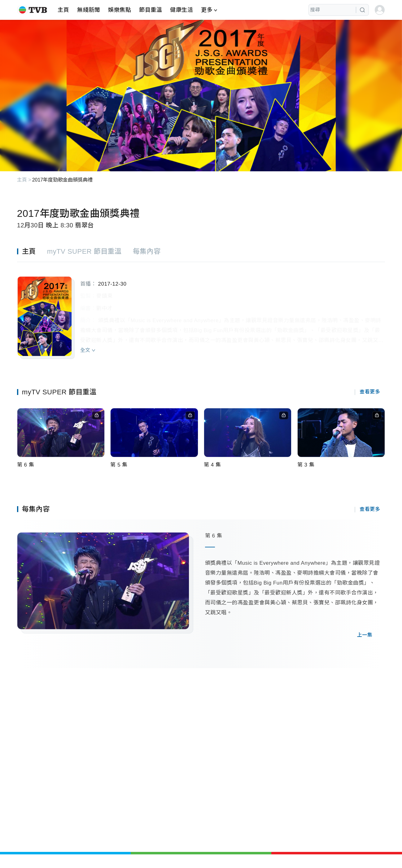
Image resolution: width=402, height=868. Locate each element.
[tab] (32, 251)
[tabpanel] (201, 311)
